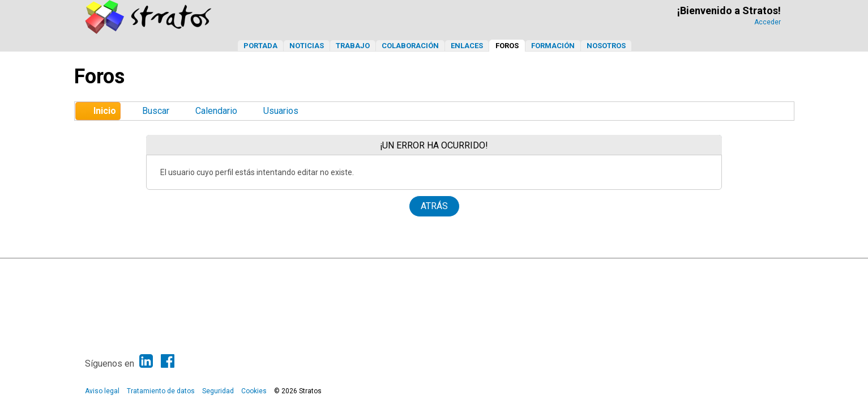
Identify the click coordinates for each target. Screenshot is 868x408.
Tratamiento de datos (161, 391)
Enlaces (467, 46)
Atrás (434, 206)
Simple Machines (444, 270)
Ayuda (728, 270)
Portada (260, 46)
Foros (507, 46)
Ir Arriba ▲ (758, 270)
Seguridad (218, 391)
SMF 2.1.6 (359, 270)
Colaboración (410, 46)
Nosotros (606, 46)
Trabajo (353, 46)
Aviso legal (102, 391)
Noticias (307, 46)
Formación (553, 46)
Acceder (767, 22)
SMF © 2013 (398, 270)
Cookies (254, 391)
